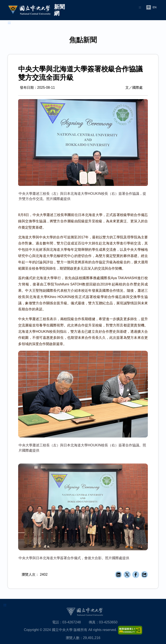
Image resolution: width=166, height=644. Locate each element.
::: (140, 7)
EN (155, 7)
